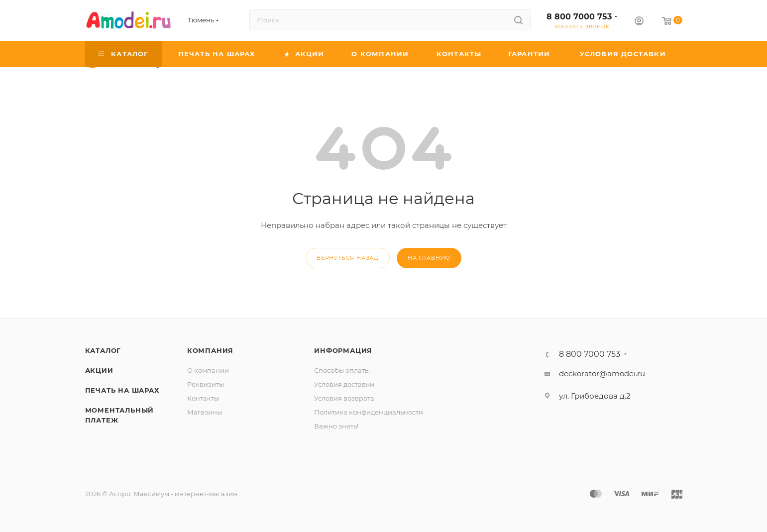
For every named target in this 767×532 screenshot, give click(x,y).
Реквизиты (206, 384)
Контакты (203, 398)
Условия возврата (344, 398)
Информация (343, 350)
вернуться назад (348, 258)
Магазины (205, 412)
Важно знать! (336, 426)
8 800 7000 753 (579, 17)
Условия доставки (344, 384)
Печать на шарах (122, 390)
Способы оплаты (342, 370)
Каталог (103, 350)
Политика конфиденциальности (369, 412)
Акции (99, 370)
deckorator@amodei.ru (602, 373)
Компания (210, 350)
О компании (208, 370)
